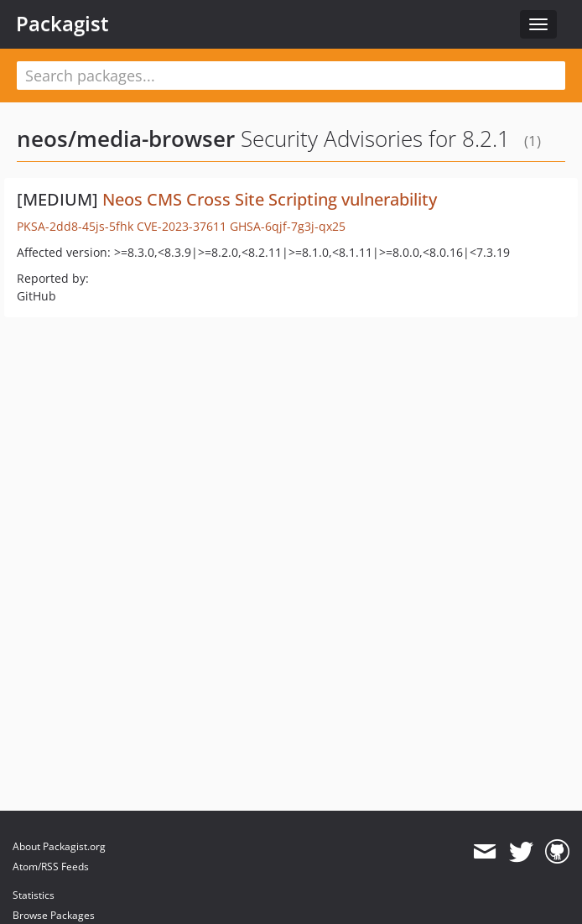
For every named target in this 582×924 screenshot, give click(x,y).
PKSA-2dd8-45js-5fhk (75, 226)
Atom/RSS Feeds (51, 867)
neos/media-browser (126, 138)
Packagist (62, 23)
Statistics (34, 895)
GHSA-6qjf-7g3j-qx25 (288, 226)
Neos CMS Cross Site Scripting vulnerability (270, 199)
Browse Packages (54, 915)
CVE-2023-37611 (182, 226)
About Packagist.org (59, 846)
